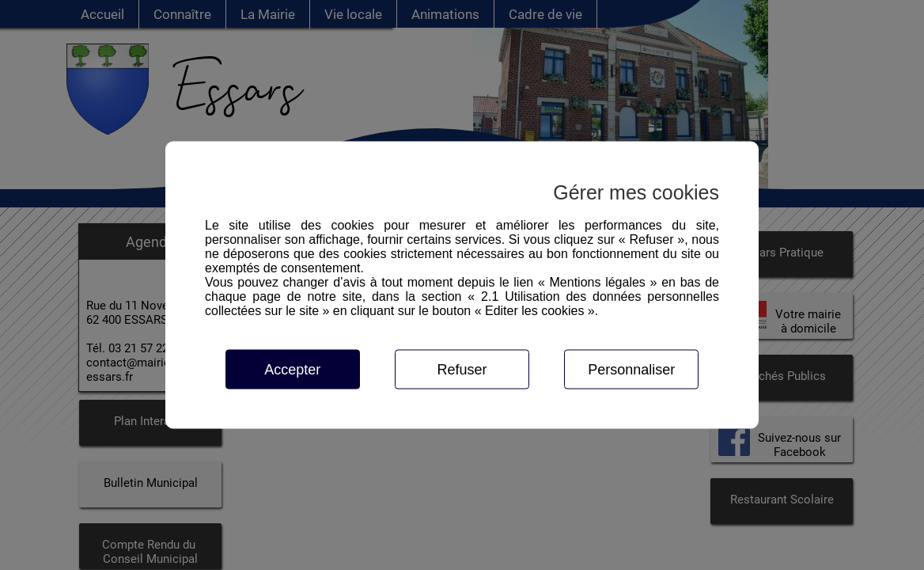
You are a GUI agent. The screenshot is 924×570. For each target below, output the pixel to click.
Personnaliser (631, 370)
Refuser (462, 370)
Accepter (292, 370)
